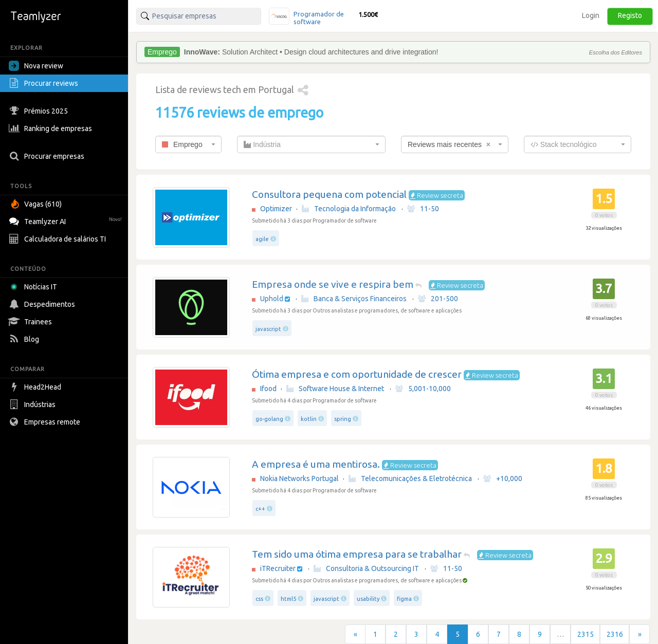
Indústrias (33, 404)
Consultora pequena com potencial (329, 194)
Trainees (32, 322)
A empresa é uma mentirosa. (316, 464)
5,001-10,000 (423, 389)
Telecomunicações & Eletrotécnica (410, 479)
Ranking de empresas (52, 128)
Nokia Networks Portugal (299, 479)
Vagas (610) (36, 204)
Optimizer (276, 209)
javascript (268, 329)
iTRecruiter (278, 568)
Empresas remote (46, 422)
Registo (630, 15)
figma (404, 599)
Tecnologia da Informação (349, 209)
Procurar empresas (48, 156)
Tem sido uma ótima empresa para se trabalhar (357, 554)
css (259, 599)
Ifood (268, 389)
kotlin (309, 419)
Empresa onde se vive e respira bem (333, 284)
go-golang (269, 419)
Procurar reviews (45, 83)
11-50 (423, 209)
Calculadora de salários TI (59, 239)
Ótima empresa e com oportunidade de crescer (357, 374)
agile (262, 239)
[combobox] (188, 144)
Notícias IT (35, 287)
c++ (260, 509)
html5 (288, 599)
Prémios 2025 (40, 111)
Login (591, 15)
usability (368, 599)
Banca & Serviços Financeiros (354, 299)
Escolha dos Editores (616, 52)
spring (343, 419)
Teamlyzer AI (67, 220)
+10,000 (503, 479)
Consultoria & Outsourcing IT (366, 568)
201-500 (438, 299)
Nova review (36, 66)
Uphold (272, 299)
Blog (25, 339)
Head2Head (36, 387)
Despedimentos (43, 304)
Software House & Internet (335, 389)
